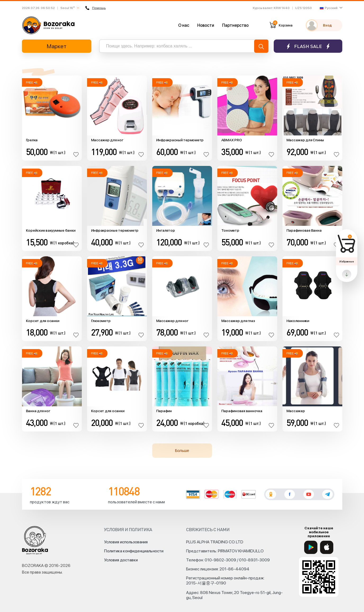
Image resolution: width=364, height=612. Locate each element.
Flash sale (308, 46)
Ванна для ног (38, 411)
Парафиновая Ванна (304, 230)
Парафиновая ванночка (242, 411)
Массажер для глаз (238, 321)
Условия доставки (121, 560)
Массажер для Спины (305, 140)
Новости (206, 25)
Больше (182, 450)
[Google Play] (311, 547)
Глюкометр (101, 321)
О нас (184, 25)
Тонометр (230, 230)
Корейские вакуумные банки (51, 230)
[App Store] (327, 547)
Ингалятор (166, 230)
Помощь (95, 8)
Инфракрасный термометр (180, 140)
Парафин (164, 411)
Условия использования (126, 542)
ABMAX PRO (232, 140)
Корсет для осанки (43, 321)
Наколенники (298, 321)
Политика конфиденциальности (134, 551)
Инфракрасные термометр (115, 230)
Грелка (32, 140)
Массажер (296, 411)
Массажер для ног (107, 140)
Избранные (347, 261)
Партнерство (235, 25)
